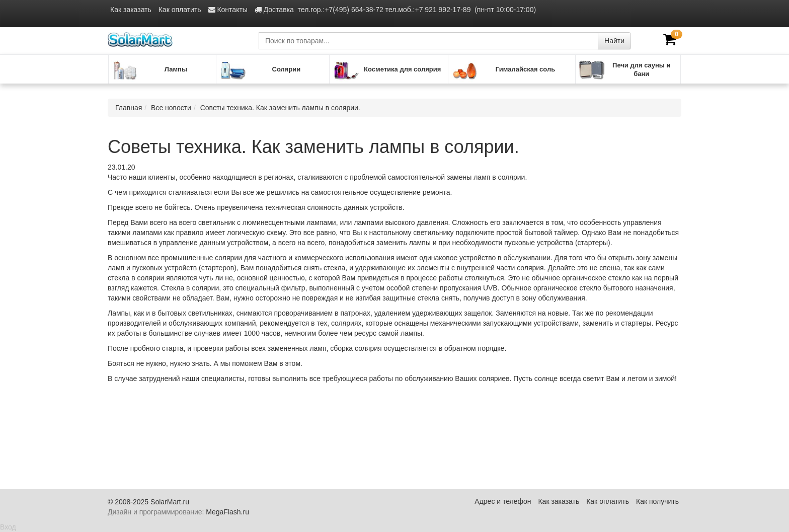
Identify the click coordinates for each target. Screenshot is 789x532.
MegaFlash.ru (227, 512)
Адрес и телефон (503, 501)
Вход (8, 527)
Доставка (274, 10)
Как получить (657, 501)
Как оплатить (180, 10)
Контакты (228, 10)
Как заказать (131, 10)
